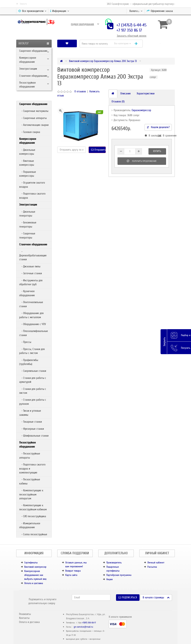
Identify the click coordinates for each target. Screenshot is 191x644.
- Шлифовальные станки (34, 436)
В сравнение (165, 136)
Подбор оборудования (82, 24)
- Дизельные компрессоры (27, 152)
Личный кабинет (156, 563)
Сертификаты (31, 563)
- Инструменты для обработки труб (31, 282)
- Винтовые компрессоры (27, 163)
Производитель (114, 563)
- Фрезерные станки (32, 429)
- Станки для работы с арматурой (33, 380)
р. (136, 11)
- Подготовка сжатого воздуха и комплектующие (32, 469)
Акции (109, 579)
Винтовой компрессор (35, 567)
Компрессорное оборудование (28, 60)
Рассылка (152, 567)
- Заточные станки (30, 273)
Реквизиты (25, 614)
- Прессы (25, 342)
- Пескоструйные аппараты (30, 455)
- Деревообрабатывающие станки (33, 256)
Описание (126, 93)
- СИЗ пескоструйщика (33, 516)
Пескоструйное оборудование (28, 85)
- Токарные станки (30, 422)
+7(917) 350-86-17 (89, 623)
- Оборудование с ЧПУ (33, 324)
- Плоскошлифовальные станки (34, 333)
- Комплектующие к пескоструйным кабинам (33, 507)
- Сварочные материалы (34, 111)
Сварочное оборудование (33, 51)
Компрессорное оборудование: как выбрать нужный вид (35, 575)
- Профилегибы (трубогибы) (29, 362)
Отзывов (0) (118, 101)
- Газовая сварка (30, 132)
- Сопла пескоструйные (33, 534)
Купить (157, 151)
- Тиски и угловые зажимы (30, 413)
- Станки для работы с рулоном (33, 402)
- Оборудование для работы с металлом (31, 315)
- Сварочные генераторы (27, 235)
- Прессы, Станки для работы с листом (32, 351)
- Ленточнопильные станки (31, 304)
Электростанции (28, 69)
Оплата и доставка (34, 583)
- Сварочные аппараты (33, 118)
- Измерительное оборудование (30, 525)
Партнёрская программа (119, 575)
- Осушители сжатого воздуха (32, 185)
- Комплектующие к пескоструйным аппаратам (31, 494)
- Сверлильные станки (33, 371)
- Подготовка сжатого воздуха (32, 196)
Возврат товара (73, 571)
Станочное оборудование (33, 76)
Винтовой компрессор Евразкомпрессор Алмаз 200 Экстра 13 (103, 61)
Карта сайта (71, 575)
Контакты (24, 618)
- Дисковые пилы (30, 266)
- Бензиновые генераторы (28, 224)
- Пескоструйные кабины (30, 481)
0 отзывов (80, 91)
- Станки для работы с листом (33, 391)
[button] (160, 43)
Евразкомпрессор (141, 110)
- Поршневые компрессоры (28, 174)
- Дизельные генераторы (27, 214)
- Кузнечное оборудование (27, 293)
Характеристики (146, 93)
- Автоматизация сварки (34, 125)
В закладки (151, 136)
